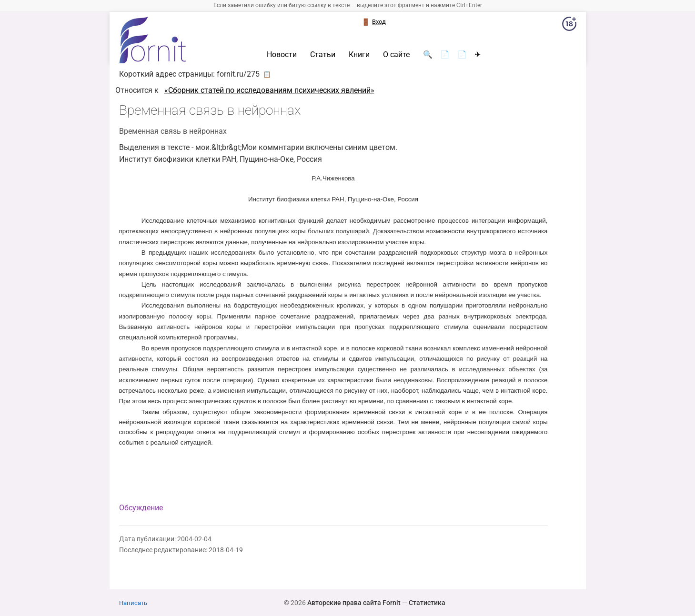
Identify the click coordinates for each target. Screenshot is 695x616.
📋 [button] (267, 74)
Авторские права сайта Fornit (354, 603)
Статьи (323, 55)
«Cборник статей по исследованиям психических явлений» (269, 90)
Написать (133, 603)
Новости (282, 55)
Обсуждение (141, 508)
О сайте (396, 55)
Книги (359, 55)
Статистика (427, 603)
